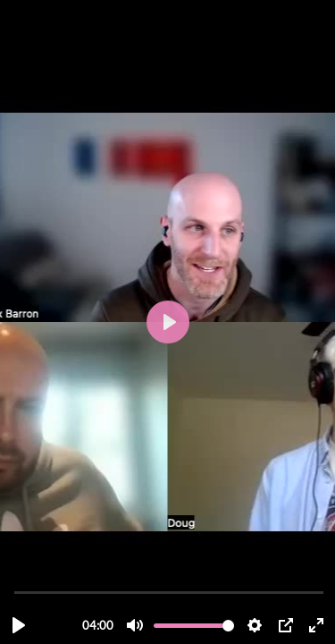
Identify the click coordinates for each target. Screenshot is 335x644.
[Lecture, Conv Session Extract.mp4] (19, 625)
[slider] (169, 592)
